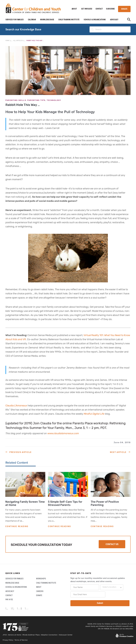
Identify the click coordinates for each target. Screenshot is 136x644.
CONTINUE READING (17, 526)
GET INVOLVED (87, 9)
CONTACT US (112, 544)
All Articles (18, 41)
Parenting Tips (36, 100)
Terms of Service (21, 640)
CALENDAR (32, 20)
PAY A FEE (9, 600)
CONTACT (99, 9)
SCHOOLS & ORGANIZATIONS (95, 20)
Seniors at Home (15, 635)
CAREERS (40, 591)
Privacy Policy (8, 640)
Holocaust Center (66, 635)
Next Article (118, 452)
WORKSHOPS (41, 579)
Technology (54, 100)
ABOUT (74, 9)
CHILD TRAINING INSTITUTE (69, 20)
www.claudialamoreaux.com (63, 433)
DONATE (124, 9)
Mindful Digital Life (94, 414)
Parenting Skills (16, 100)
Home (8, 41)
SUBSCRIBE (110, 9)
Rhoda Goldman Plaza (31, 635)
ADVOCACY (114, 20)
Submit (100, 603)
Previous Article (21, 452)
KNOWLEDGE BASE (47, 20)
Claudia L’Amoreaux (16, 406)
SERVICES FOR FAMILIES (15, 20)
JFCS (5, 635)
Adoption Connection (49, 635)
